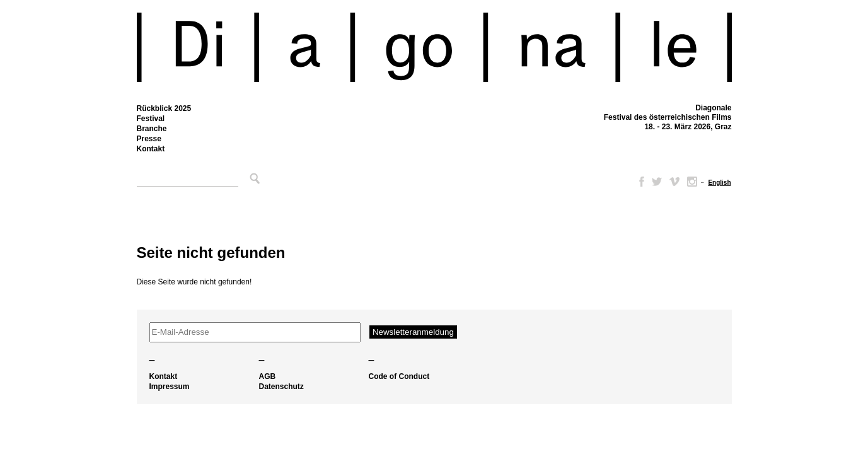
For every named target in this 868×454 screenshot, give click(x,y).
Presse (149, 139)
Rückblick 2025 (164, 108)
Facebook (639, 182)
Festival (151, 119)
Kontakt (151, 149)
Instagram (692, 182)
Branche (152, 129)
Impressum (170, 387)
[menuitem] (719, 183)
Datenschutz (281, 387)
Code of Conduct (399, 376)
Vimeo (674, 182)
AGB (268, 376)
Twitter (657, 182)
